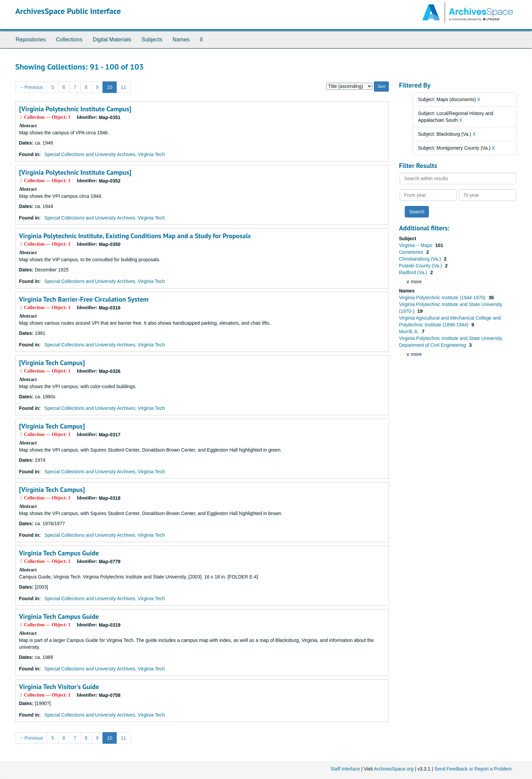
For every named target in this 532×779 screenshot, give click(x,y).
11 (123, 87)
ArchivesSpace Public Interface (68, 11)
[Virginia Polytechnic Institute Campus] (75, 109)
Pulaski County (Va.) (421, 266)
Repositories (31, 40)
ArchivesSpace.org (394, 769)
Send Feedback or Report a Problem (473, 769)
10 (110, 87)
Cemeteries (412, 252)
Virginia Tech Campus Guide (59, 553)
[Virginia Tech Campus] (52, 363)
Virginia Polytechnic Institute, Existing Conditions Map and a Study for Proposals (135, 236)
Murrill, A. (410, 331)
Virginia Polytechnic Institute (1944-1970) (443, 298)
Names (181, 40)
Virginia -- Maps (416, 245)
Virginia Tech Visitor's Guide (59, 687)
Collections (69, 40)
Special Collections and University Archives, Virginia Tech (105, 154)
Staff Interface (345, 769)
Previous (31, 87)
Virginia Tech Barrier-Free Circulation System (84, 299)
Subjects (152, 40)
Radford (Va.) (414, 272)
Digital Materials (112, 40)
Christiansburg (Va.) (421, 259)
